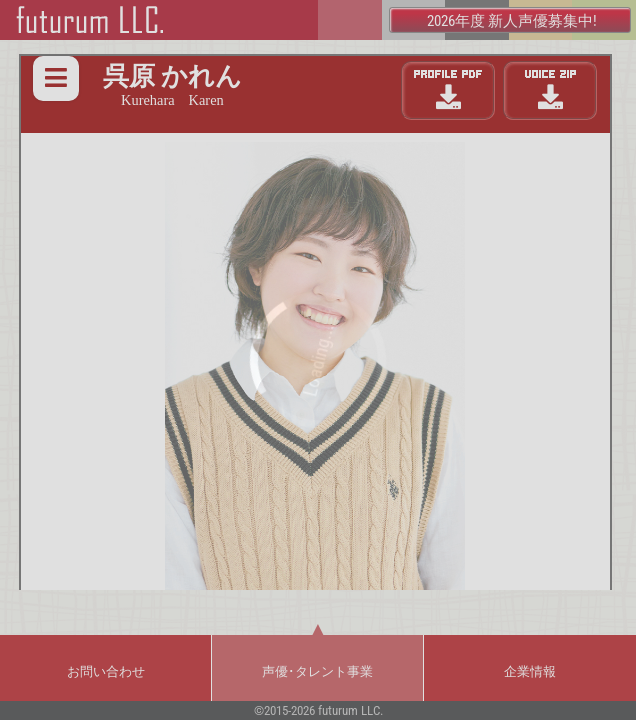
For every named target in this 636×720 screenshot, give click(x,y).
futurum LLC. (350, 710)
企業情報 (530, 671)
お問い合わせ (106, 671)
